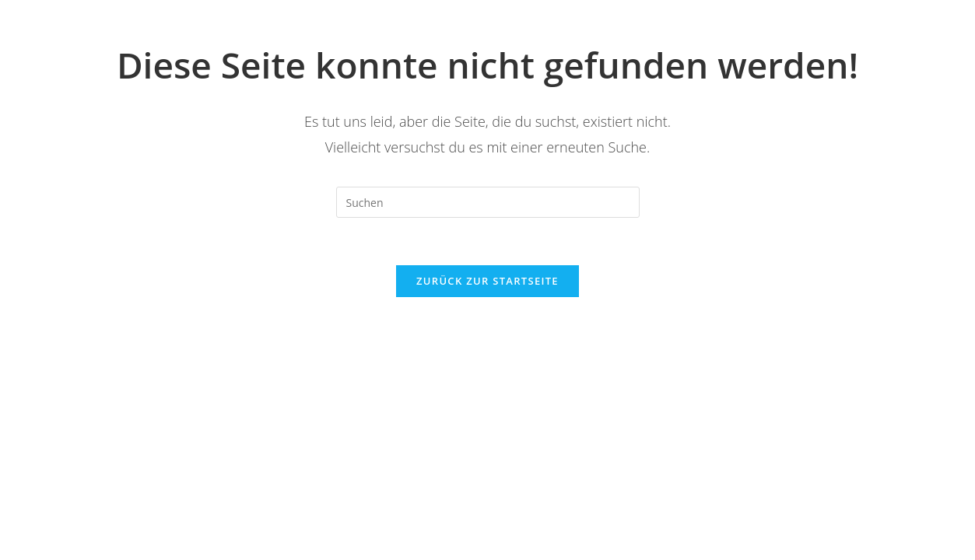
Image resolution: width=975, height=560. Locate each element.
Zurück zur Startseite (487, 281)
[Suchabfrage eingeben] (488, 202)
